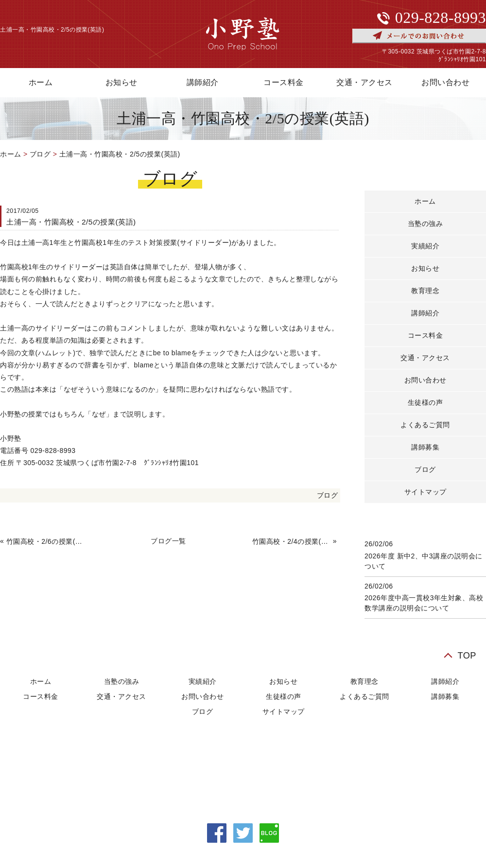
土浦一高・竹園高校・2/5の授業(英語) (120, 154)
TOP (467, 655)
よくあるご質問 (425, 425)
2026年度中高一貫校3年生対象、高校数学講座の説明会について (424, 603)
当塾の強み (425, 224)
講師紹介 (203, 82)
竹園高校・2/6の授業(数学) (46, 541)
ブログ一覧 (168, 541)
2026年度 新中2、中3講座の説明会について (424, 561)
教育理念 (425, 291)
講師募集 (425, 447)
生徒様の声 (425, 402)
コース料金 (284, 82)
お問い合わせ (425, 380)
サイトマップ (425, 492)
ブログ (40, 154)
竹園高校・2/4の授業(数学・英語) (292, 541)
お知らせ (121, 82)
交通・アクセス (364, 82)
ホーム (11, 154)
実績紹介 (425, 246)
